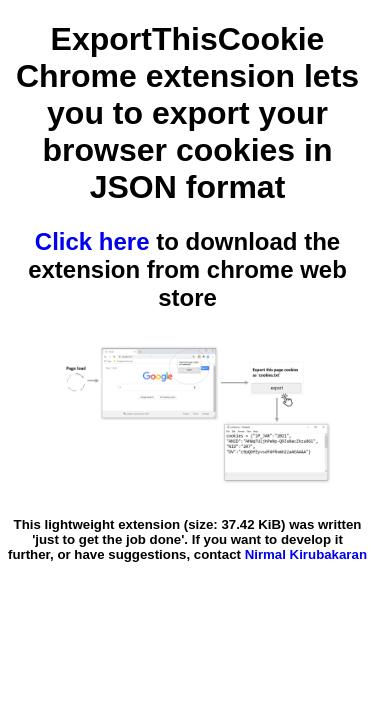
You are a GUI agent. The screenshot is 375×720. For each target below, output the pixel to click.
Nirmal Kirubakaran (306, 554)
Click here (92, 241)
